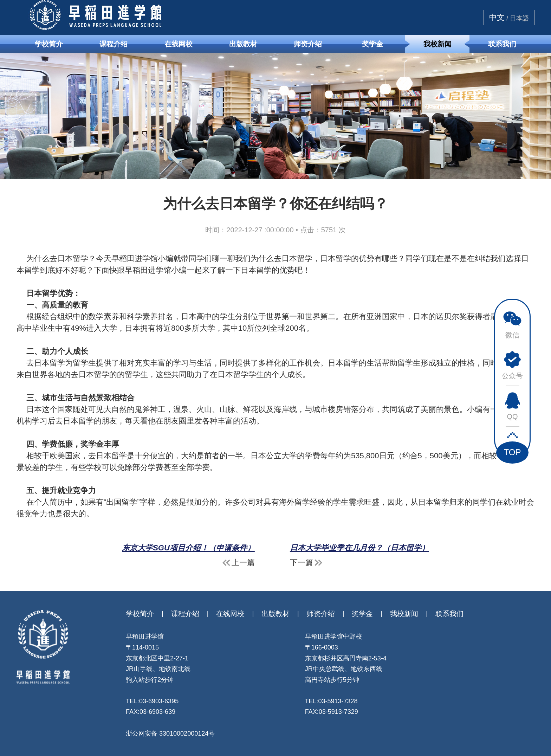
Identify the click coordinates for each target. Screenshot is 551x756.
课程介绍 (114, 44)
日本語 (519, 18)
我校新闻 (437, 44)
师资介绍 (308, 44)
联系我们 (502, 44)
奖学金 (372, 44)
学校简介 (49, 44)
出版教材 (243, 44)
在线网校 (179, 44)
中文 (497, 18)
